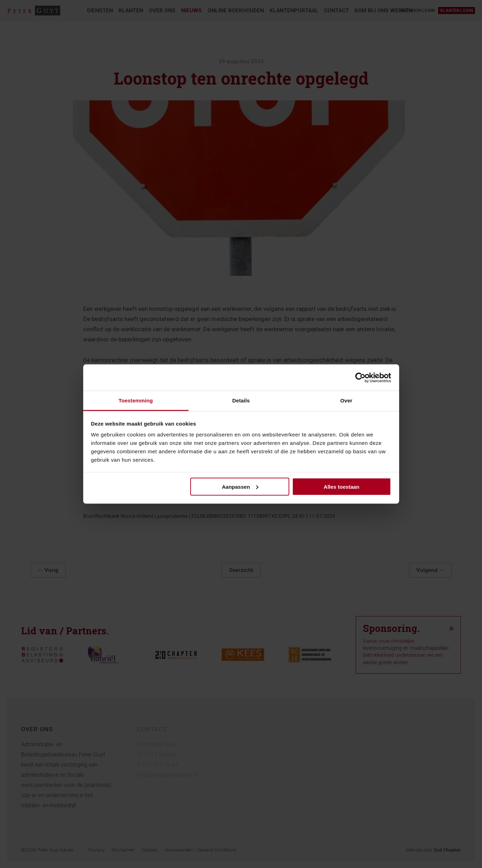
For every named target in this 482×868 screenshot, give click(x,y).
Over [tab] (346, 400)
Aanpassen (240, 486)
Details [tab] (241, 400)
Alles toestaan (342, 486)
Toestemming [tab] (136, 400)
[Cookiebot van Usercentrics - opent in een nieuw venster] (360, 378)
